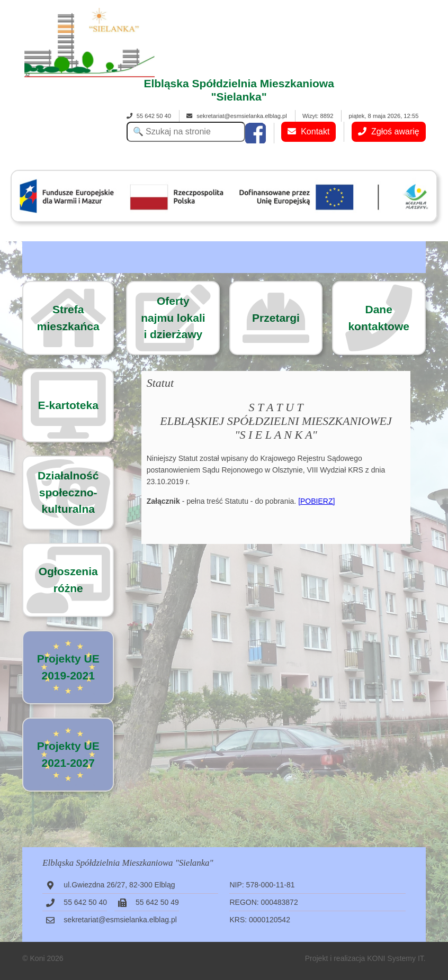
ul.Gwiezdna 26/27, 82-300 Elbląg (119, 885)
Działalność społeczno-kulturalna (68, 492)
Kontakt (309, 131)
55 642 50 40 (149, 116)
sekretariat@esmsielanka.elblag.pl (237, 116)
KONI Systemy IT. (396, 958)
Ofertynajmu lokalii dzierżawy (173, 317)
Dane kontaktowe (379, 318)
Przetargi (276, 318)
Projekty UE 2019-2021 (68, 667)
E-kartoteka (68, 405)
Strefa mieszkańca (68, 318)
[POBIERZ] (316, 501)
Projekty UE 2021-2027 (68, 754)
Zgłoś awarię (389, 131)
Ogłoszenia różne (68, 580)
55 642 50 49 (157, 902)
